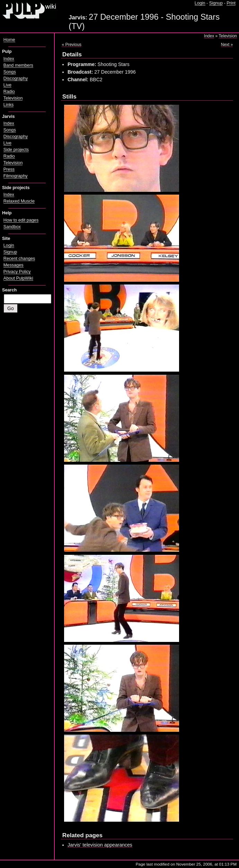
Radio (9, 92)
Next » (227, 45)
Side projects (16, 150)
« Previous (72, 45)
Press (9, 169)
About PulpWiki (18, 278)
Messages (14, 265)
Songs (10, 72)
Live (7, 85)
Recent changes (19, 259)
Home (9, 40)
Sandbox (12, 227)
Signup (216, 3)
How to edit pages (21, 220)
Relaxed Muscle (19, 201)
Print (231, 3)
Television (228, 36)
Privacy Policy (17, 272)
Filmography (16, 176)
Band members (18, 65)
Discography (16, 78)
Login (200, 3)
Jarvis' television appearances (100, 845)
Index (209, 36)
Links (9, 105)
